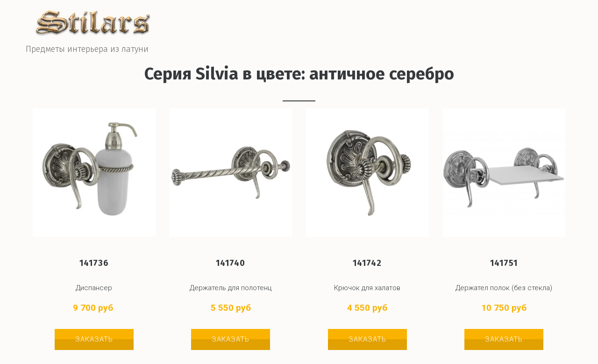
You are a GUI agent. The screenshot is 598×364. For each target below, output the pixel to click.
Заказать (94, 339)
